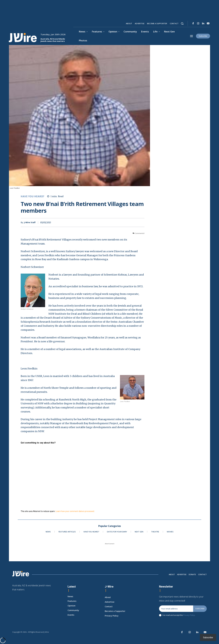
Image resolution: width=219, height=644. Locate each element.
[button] (182, 23)
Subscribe (200, 609)
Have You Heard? (32, 196)
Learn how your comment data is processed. (75, 511)
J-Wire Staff (30, 223)
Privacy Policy (189, 615)
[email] (176, 609)
